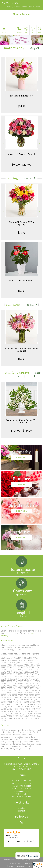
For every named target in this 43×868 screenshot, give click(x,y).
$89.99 (22, 359)
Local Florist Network (17, 866)
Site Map (31, 866)
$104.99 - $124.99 (21, 431)
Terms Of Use (15, 863)
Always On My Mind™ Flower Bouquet (21, 350)
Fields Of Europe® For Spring (22, 223)
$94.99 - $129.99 (22, 165)
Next (39, 85)
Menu (4, 32)
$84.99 (21, 106)
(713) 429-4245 (12, 3)
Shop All (35, 48)
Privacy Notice (28, 863)
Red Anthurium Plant (21, 281)
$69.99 (22, 291)
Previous (4, 85)
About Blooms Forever (12, 626)
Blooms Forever (22, 14)
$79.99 (22, 233)
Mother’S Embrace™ (22, 96)
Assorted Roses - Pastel (21, 154)
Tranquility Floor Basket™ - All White (22, 421)
